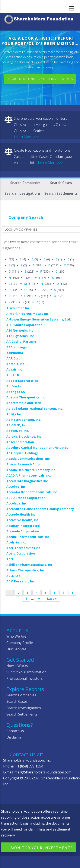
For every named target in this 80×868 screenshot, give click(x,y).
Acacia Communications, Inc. (28, 459)
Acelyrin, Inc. (16, 542)
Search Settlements (61, 193)
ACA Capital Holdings (23, 453)
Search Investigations (23, 193)
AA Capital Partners (22, 341)
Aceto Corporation (21, 553)
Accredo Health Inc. (21, 514)
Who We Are (16, 636)
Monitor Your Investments (42, 848)
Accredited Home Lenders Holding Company (40, 509)
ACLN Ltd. (14, 576)
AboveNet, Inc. (18, 431)
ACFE (10, 559)
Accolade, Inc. (17, 503)
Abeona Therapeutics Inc (26, 397)
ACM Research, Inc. (21, 581)
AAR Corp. (14, 358)
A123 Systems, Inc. (21, 336)
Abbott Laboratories (22, 381)
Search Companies (25, 183)
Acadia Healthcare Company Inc (31, 470)
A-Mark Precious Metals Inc (28, 314)
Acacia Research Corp (23, 464)
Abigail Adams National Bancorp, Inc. (35, 409)
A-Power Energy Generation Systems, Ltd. (39, 319)
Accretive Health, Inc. (23, 520)
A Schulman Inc (18, 308)
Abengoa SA (16, 392)
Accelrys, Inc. (16, 486)
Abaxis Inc (14, 369)
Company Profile (20, 643)
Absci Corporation (20, 442)
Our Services (16, 649)
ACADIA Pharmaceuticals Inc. (29, 475)
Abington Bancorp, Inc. (24, 420)
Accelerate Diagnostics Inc (27, 481)
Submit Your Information (26, 672)
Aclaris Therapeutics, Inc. (26, 570)
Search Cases (61, 183)
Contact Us (15, 731)
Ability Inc (14, 414)
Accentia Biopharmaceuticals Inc (32, 492)
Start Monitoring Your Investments (41, 79)
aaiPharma (15, 353)
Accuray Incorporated (23, 526)
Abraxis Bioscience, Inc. (24, 436)
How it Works (17, 666)
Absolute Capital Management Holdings (37, 448)
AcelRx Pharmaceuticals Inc (28, 537)
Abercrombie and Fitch (24, 403)
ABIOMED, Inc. (17, 425)
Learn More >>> (26, 137)
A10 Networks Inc (20, 330)
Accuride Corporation (23, 531)
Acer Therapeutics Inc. (24, 548)
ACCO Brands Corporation (26, 498)
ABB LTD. (13, 375)
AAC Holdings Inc (19, 347)
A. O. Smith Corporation (24, 325)
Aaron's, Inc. (16, 364)
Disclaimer (15, 737)
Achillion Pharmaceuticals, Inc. (30, 565)
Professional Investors (25, 678)
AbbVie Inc (14, 386)
